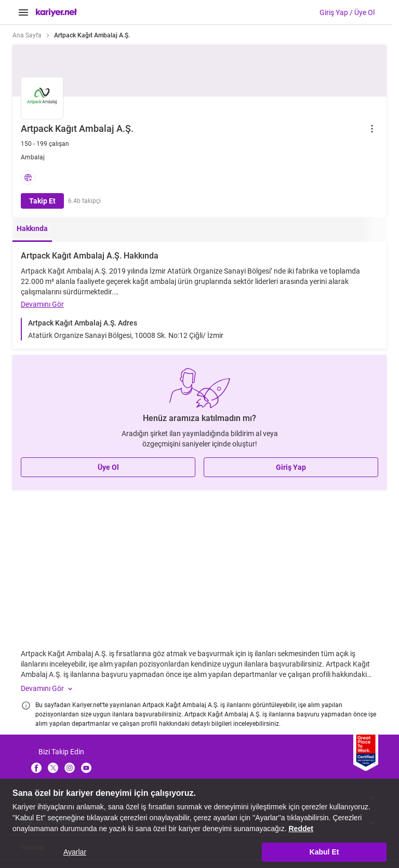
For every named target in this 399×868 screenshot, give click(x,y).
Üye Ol (108, 467)
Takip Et (42, 201)
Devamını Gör (42, 304)
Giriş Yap (291, 467)
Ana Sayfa (27, 35)
